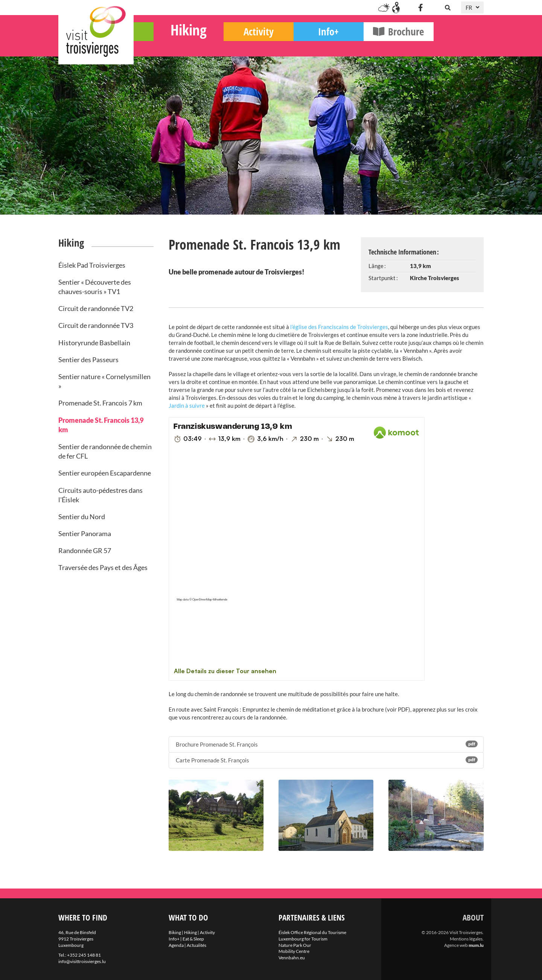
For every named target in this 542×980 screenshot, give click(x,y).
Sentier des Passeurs (88, 360)
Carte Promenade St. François (326, 760)
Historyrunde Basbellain (94, 343)
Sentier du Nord (82, 517)
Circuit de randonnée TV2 (96, 308)
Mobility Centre (294, 951)
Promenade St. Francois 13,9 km (101, 425)
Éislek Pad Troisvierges (92, 265)
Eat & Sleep (193, 939)
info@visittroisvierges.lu (82, 961)
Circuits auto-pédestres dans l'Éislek (100, 495)
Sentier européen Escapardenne (105, 473)
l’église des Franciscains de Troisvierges (339, 327)
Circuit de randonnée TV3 (96, 325)
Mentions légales (466, 939)
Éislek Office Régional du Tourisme (312, 932)
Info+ (379, 45)
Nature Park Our (295, 945)
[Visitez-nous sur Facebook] (420, 8)
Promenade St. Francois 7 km (100, 403)
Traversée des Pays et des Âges (103, 567)
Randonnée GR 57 (85, 550)
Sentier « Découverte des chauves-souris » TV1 (95, 287)
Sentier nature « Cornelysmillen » (104, 381)
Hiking (239, 43)
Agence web (456, 945)
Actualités (196, 945)
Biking (169, 45)
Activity (309, 45)
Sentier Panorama (85, 533)
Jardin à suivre (187, 405)
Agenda (176, 945)
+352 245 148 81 (84, 955)
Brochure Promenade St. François (326, 744)
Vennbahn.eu (292, 958)
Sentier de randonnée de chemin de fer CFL (105, 451)
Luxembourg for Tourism (303, 939)
